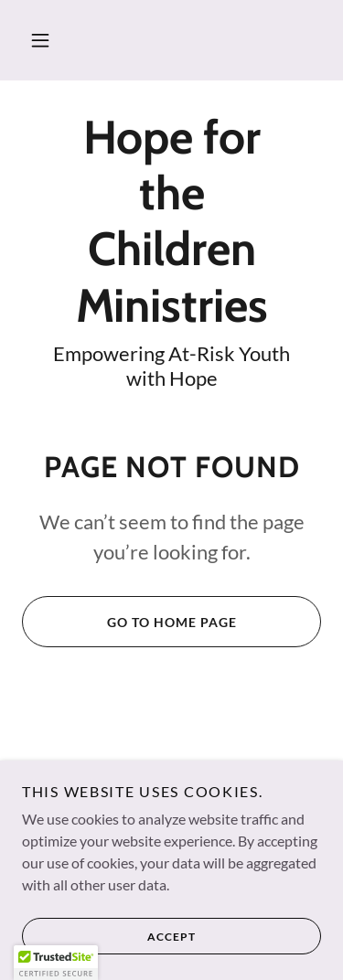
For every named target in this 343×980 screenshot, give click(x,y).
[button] (40, 40)
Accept (109, 949)
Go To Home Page (129, 622)
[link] (171, 222)
